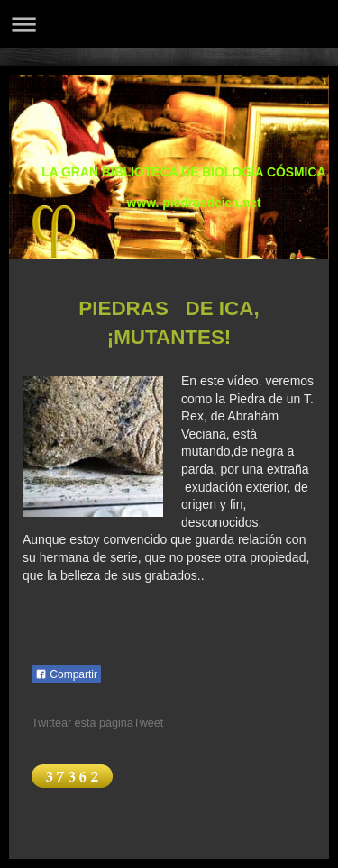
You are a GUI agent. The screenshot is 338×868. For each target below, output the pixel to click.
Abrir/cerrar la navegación (169, 24)
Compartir (66, 674)
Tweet (149, 723)
